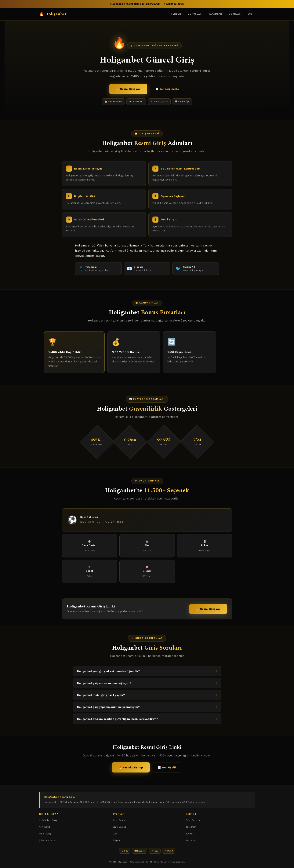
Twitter (190, 834)
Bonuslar (195, 14)
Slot (115, 834)
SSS (250, 14)
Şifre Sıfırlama (47, 841)
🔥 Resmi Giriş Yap (128, 89)
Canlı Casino (119, 827)
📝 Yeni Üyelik (167, 771)
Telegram (191, 827)
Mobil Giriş (45, 834)
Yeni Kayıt (44, 827)
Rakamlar (215, 14)
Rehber (176, 14)
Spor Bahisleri (120, 820)
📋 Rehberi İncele (167, 89)
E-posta (190, 841)
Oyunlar (235, 14)
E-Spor (116, 841)
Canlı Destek (193, 820)
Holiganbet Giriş (48, 820)
